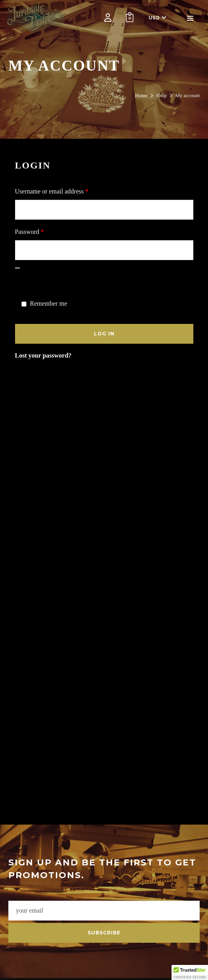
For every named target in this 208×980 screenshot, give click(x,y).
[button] (190, 972)
